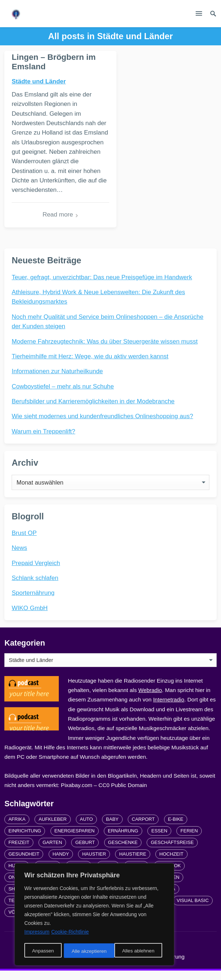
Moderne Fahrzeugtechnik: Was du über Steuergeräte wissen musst (105, 351)
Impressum (106, 966)
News (19, 557)
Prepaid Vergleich (36, 572)
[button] (199, 15)
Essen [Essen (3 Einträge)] (159, 840)
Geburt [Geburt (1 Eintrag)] (85, 851)
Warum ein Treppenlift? (43, 440)
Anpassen (42, 951)
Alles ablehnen (87, 951)
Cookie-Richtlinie (70, 933)
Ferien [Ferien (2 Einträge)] (189, 840)
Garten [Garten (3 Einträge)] (52, 851)
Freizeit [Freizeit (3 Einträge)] (19, 851)
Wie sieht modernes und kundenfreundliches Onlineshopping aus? (102, 425)
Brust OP (24, 542)
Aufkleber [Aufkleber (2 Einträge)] (52, 828)
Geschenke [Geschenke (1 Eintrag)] (123, 851)
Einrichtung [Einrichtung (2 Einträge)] (25, 840)
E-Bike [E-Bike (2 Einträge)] (176, 828)
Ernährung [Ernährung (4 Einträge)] (123, 840)
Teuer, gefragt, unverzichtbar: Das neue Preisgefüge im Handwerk (102, 286)
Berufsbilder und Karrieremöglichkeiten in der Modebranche (93, 410)
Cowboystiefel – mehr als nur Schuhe (63, 396)
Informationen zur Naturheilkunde (57, 380)
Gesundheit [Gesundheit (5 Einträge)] (24, 863)
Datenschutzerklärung (158, 966)
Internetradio (169, 709)
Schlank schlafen (35, 587)
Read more (53, 224)
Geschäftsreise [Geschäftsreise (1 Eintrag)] (172, 851)
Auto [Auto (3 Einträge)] (86, 828)
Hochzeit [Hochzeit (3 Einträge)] (171, 863)
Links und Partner (60, 966)
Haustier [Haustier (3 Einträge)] (94, 863)
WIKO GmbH (30, 617)
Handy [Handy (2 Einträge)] (61, 863)
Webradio (150, 699)
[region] (94, 915)
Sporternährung (33, 602)
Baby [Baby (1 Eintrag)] (112, 828)
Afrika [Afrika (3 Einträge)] (17, 828)
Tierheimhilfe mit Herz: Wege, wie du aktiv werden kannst (90, 365)
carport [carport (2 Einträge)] (143, 828)
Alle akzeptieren (139, 951)
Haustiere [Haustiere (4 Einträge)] (132, 863)
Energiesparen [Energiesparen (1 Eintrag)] (75, 840)
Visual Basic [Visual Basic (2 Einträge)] (193, 909)
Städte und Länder (39, 81)
